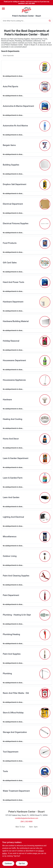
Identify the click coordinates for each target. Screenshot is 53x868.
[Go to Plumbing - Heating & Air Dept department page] (45, 615)
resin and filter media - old (16, 693)
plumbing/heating (11, 634)
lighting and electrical (13, 517)
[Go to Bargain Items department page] (45, 145)
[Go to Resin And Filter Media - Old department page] (45, 693)
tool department (11, 752)
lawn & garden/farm (13, 478)
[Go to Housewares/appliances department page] (45, 380)
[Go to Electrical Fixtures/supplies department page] (45, 224)
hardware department (13, 302)
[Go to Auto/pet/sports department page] (45, 87)
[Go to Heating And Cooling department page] (45, 419)
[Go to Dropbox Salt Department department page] (45, 185)
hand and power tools (13, 282)
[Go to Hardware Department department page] (45, 302)
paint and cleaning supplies (16, 576)
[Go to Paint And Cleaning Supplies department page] (45, 576)
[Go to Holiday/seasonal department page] (45, 341)
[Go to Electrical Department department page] (45, 204)
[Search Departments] (27, 55)
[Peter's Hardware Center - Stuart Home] (27, 10)
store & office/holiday (13, 713)
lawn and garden (11, 497)
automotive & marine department (18, 106)
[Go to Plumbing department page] (45, 674)
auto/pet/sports (11, 86)
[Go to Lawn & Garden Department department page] (45, 459)
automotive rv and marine (15, 126)
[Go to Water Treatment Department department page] (45, 791)
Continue (8, 863)
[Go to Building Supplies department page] (45, 165)
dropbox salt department (15, 184)
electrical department (13, 204)
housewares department (14, 360)
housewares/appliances (14, 380)
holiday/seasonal (11, 341)
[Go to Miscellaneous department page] (45, 537)
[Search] (50, 21)
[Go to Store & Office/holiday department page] (45, 713)
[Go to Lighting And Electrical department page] (45, 517)
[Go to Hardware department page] (45, 400)
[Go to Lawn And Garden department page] (45, 498)
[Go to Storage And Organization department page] (45, 732)
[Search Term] (27, 21)
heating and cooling (13, 419)
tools (5, 771)
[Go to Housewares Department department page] (45, 361)
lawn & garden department (16, 458)
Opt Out (22, 863)
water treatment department (16, 791)
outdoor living (10, 556)
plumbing (7, 673)
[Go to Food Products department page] (45, 243)
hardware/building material (16, 321)
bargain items (9, 145)
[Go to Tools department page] (45, 772)
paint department (11, 595)
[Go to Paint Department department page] (45, 595)
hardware (7, 400)
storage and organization (15, 732)
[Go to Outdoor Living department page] (45, 556)
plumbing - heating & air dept (17, 615)
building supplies (11, 165)
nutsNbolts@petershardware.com (27, 818)
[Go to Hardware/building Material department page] (45, 322)
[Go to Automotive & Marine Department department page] (45, 106)
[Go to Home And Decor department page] (45, 439)
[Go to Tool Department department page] (45, 752)
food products (10, 243)
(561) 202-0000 (26, 822)
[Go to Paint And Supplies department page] (45, 654)
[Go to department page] (45, 67)
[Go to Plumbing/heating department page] (45, 635)
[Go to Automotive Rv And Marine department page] (45, 126)
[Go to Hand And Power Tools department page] (45, 282)
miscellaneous (10, 537)
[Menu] (3, 9)
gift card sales (10, 263)
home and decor (11, 439)
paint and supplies (12, 654)
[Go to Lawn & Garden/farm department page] (45, 478)
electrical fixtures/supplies (16, 223)
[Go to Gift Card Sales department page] (45, 263)
